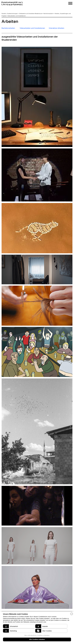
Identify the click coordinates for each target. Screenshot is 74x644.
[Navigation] (70, 4)
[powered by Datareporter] (72, 615)
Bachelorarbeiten (8, 28)
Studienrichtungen (12, 14)
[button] (19, 626)
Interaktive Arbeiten (56, 28)
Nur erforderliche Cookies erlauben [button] (37, 635)
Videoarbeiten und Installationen (17, 16)
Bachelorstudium (48, 14)
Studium (4, 14)
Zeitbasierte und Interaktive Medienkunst (31, 14)
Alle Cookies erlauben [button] (37, 639)
